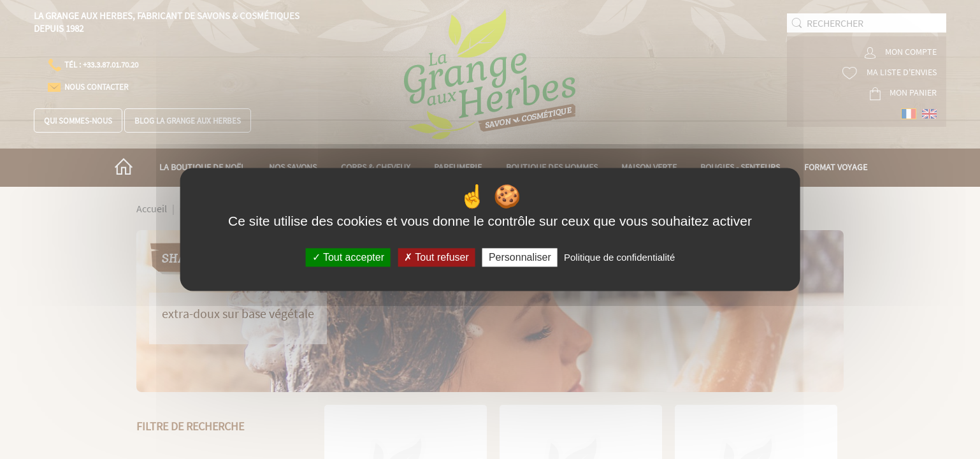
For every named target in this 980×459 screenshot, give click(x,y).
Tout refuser (436, 257)
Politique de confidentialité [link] (619, 257)
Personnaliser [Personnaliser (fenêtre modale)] (520, 257)
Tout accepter (348, 257)
